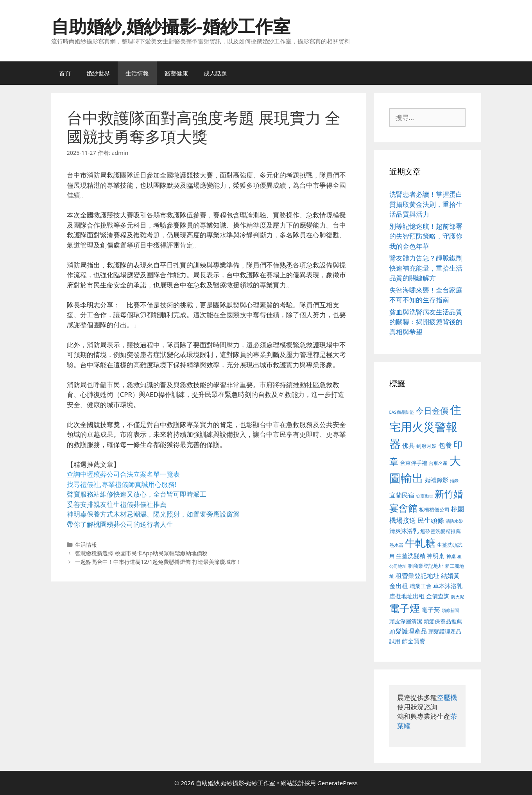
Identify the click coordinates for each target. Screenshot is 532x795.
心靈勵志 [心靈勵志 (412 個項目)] (425, 496)
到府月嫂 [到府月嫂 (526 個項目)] (426, 446)
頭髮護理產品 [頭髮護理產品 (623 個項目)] (408, 631)
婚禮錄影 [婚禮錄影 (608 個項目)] (437, 480)
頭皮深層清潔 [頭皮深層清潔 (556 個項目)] (406, 621)
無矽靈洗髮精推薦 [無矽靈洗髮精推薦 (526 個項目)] (441, 531)
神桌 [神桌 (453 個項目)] (451, 556)
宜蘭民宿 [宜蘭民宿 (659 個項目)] (402, 495)
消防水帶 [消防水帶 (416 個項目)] (454, 521)
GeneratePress (338, 783)
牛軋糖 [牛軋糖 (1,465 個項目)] (420, 543)
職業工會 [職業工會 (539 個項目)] (421, 586)
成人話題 (215, 73)
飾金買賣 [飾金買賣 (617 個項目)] (414, 641)
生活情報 (137, 73)
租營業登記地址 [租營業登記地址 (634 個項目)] (417, 576)
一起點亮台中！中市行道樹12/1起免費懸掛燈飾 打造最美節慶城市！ (158, 562)
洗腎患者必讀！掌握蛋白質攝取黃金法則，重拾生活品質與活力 (426, 204)
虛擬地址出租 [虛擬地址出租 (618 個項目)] (407, 596)
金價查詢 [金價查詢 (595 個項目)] (438, 596)
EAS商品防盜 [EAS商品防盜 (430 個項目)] (402, 412)
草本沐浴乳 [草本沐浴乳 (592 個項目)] (448, 586)
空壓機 (447, 697)
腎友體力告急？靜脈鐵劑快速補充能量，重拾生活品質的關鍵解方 (426, 268)
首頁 (65, 73)
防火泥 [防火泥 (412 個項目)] (458, 597)
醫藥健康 (176, 73)
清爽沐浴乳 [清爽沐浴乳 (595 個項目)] (404, 531)
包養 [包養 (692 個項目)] (445, 445)
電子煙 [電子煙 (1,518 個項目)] (405, 608)
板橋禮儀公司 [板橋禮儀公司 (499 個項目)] (434, 510)
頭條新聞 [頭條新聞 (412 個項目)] (450, 610)
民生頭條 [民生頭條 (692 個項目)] (431, 520)
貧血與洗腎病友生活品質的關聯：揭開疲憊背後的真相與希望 (426, 322)
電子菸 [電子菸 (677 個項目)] (431, 609)
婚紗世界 (98, 73)
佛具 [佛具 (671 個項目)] (408, 445)
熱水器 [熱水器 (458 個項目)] (396, 545)
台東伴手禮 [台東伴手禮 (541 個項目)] (414, 463)
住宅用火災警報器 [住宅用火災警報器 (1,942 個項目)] (425, 426)
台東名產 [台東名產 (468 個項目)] (438, 463)
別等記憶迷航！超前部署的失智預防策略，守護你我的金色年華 (426, 236)
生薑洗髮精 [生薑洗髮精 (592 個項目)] (411, 556)
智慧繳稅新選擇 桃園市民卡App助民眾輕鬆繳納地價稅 (141, 553)
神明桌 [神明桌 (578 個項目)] (436, 556)
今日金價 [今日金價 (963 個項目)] (432, 411)
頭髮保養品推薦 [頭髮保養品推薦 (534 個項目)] (443, 621)
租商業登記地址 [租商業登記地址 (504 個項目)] (426, 566)
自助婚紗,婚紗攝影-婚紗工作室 (171, 26)
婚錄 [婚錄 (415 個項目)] (454, 481)
